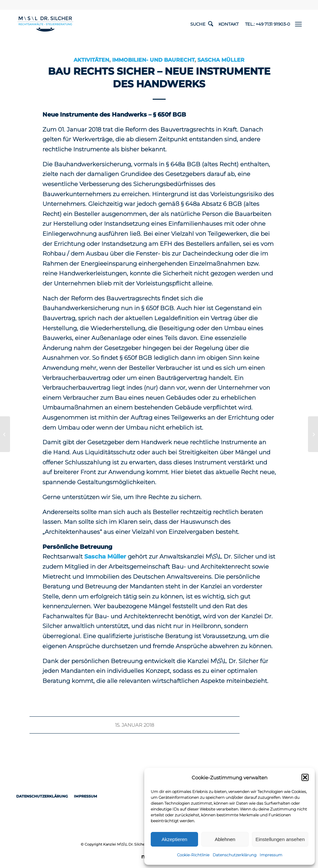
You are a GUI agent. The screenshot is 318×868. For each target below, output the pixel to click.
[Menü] (298, 24)
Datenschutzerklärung (235, 855)
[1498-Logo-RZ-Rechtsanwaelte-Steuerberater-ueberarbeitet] (45, 24)
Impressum (271, 855)
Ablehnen (225, 839)
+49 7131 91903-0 (273, 24)
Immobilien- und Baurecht (153, 60)
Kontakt (229, 24)
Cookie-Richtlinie (193, 855)
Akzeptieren (174, 839)
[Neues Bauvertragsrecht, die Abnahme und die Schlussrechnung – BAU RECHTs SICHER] (313, 434)
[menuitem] (298, 24)
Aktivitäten (91, 60)
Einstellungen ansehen (280, 839)
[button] (305, 777)
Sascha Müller (221, 60)
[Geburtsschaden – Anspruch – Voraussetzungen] (5, 434)
